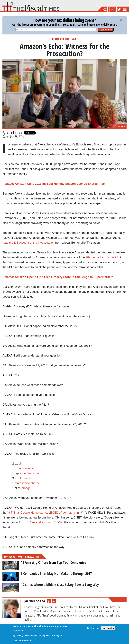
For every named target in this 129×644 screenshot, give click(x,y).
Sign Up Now (106, 30)
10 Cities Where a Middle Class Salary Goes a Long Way (60, 584)
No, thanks (108, 628)
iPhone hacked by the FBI (102, 257)
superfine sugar (30, 473)
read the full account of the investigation (28, 243)
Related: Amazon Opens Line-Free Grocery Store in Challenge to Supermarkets (58, 277)
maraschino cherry (27, 483)
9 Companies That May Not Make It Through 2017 (56, 573)
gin (21, 464)
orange (26, 488)
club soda (25, 478)
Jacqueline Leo (14, 133)
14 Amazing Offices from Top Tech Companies (53, 562)
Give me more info (22, 640)
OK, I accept (93, 628)
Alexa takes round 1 (43, 522)
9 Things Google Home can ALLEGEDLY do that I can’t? (45, 513)
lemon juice (26, 468)
